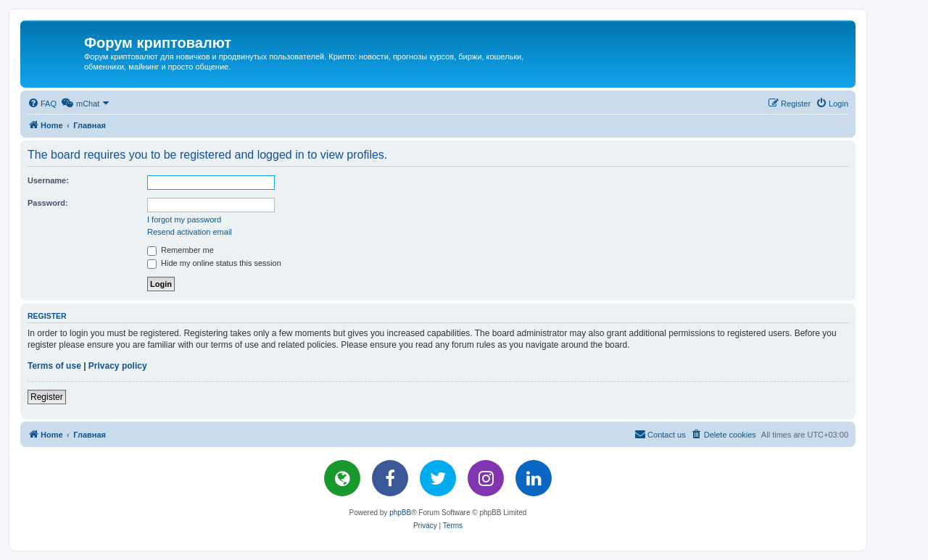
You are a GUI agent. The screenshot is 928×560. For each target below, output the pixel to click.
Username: (48, 180)
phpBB (400, 513)
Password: (48, 203)
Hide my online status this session (214, 263)
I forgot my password (184, 220)
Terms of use (54, 366)
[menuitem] (42, 104)
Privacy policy (118, 366)
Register (47, 397)
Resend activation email (190, 232)
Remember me (181, 250)
